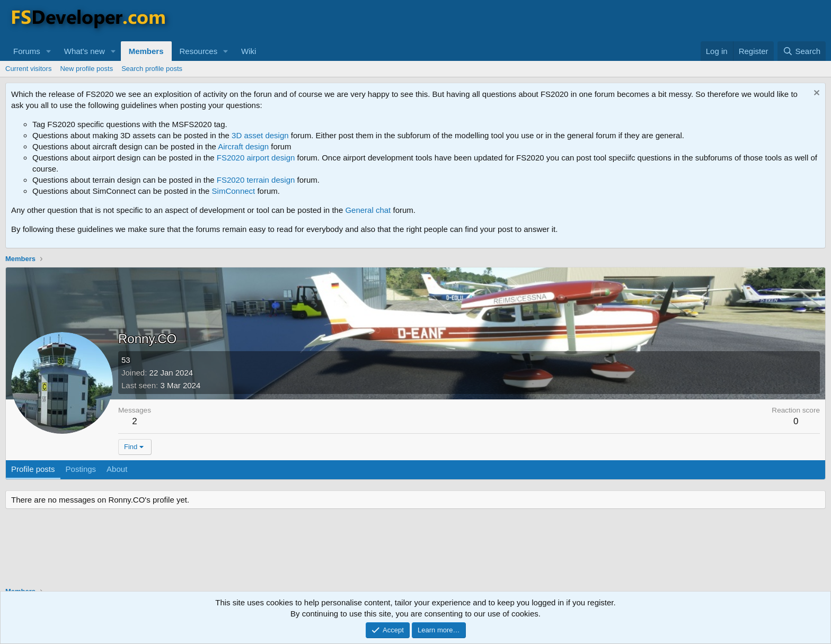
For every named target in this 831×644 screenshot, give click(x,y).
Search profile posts (152, 69)
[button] (49, 51)
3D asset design (260, 135)
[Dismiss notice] (815, 94)
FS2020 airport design (256, 158)
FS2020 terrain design (256, 180)
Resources (199, 51)
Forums (27, 51)
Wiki (249, 51)
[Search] (802, 51)
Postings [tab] (81, 469)
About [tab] (117, 469)
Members (146, 51)
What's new (85, 51)
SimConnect (234, 191)
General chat (368, 210)
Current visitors (28, 69)
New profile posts (86, 69)
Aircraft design (243, 146)
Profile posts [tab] (33, 469)
